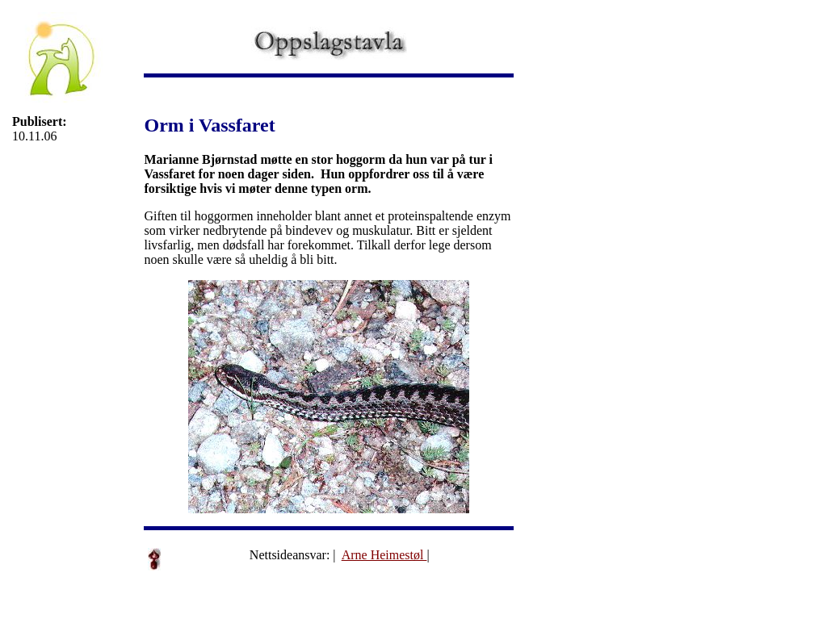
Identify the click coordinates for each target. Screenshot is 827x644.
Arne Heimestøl (384, 555)
